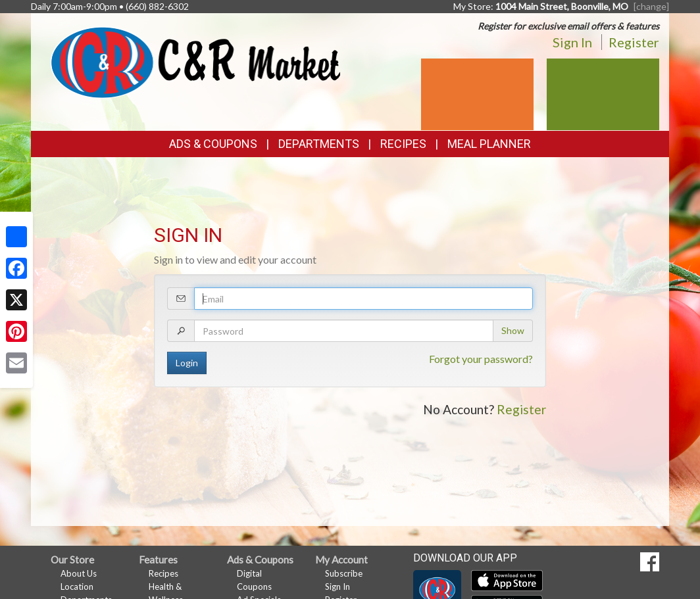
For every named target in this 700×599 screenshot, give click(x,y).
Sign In (572, 42)
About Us (79, 573)
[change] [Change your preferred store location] (651, 6)
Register (634, 42)
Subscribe (344, 573)
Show (513, 330)
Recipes (403, 144)
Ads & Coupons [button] (213, 144)
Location (77, 587)
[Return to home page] (195, 61)
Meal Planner (489, 144)
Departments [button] (319, 144)
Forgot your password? (481, 359)
